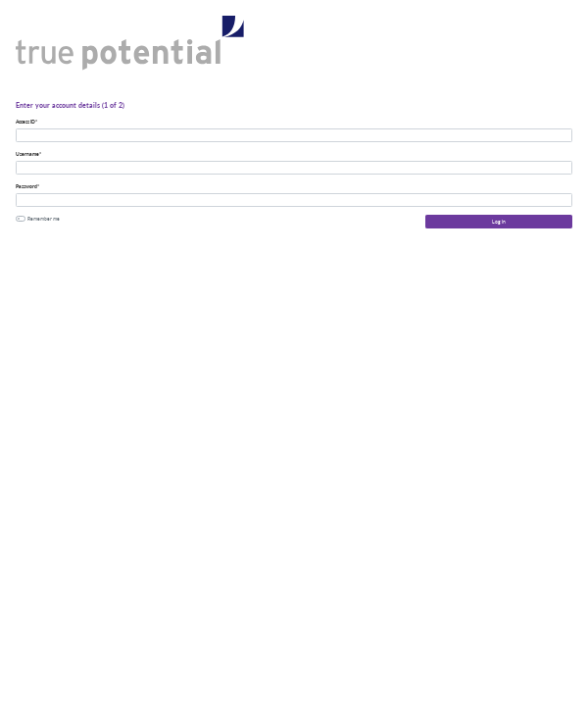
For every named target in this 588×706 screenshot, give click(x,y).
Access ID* (26, 122)
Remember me (44, 219)
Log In (499, 222)
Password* (27, 186)
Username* (28, 154)
